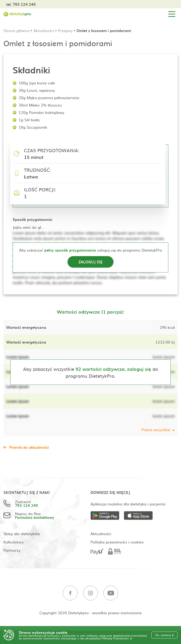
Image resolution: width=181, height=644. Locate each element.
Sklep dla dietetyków (22, 534)
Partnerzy (12, 550)
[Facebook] (70, 593)
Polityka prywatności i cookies (117, 542)
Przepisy (65, 30)
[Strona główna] (17, 14)
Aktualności (44, 30)
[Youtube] (111, 593)
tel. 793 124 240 (21, 4)
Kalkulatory (13, 542)
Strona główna (16, 30)
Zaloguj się (90, 262)
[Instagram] (90, 593)
